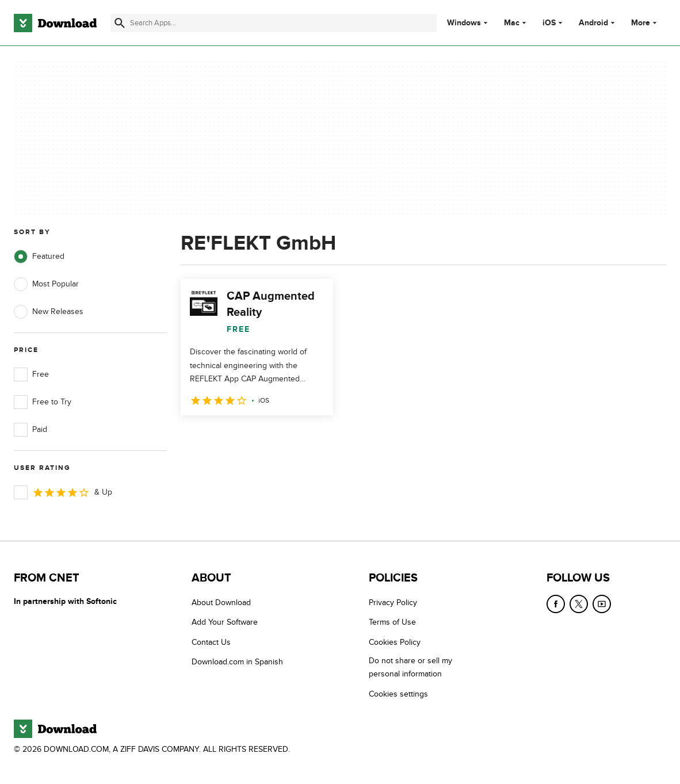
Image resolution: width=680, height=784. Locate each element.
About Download (221, 603)
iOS (549, 23)
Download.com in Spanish (237, 662)
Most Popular (46, 284)
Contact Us (211, 642)
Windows (464, 23)
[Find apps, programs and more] (274, 23)
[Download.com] (55, 23)
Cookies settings (398, 694)
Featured (39, 257)
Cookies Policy (395, 642)
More (645, 23)
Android (593, 23)
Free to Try (43, 402)
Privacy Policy (393, 603)
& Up (63, 492)
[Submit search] (120, 23)
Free (31, 374)
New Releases (49, 312)
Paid (30, 430)
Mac (512, 23)
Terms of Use (392, 622)
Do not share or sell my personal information (410, 667)
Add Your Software (225, 622)
